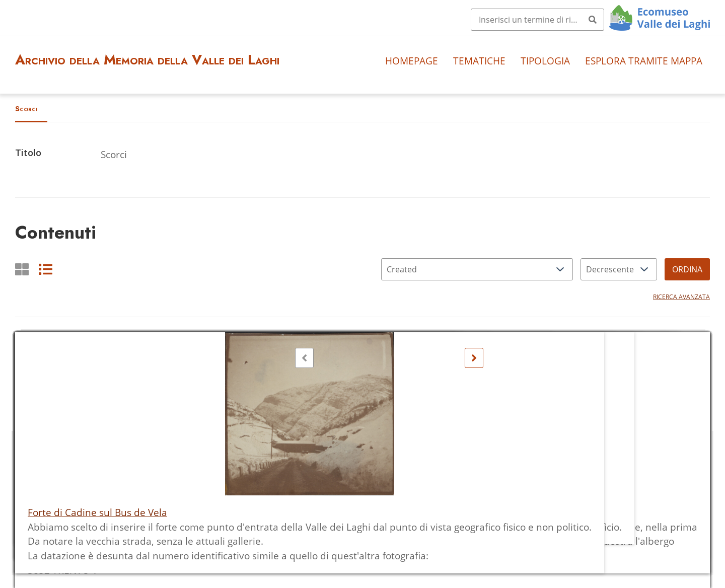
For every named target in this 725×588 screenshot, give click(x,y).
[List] (46, 269)
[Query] (537, 20)
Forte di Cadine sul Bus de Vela (97, 512)
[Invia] (593, 20)
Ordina (687, 269)
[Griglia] (22, 269)
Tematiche (479, 61)
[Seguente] (474, 358)
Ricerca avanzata (681, 297)
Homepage (412, 61)
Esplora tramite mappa (644, 61)
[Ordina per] (477, 269)
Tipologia (545, 61)
